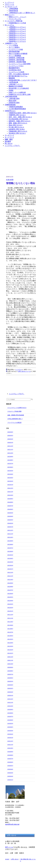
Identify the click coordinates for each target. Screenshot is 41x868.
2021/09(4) (10, 625)
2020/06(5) (10, 678)
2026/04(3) (10, 432)
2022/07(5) (10, 590)
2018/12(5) (10, 741)
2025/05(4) (10, 471)
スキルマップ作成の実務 (14, 411)
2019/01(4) (10, 738)
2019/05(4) (10, 723)
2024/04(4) (10, 516)
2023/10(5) (10, 537)
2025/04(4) (10, 474)
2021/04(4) (10, 643)
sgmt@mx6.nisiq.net (12, 824)
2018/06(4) (10, 762)
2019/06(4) (10, 720)
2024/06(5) (10, 509)
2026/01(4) (10, 442)
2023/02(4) (10, 565)
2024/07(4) (10, 506)
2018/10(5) (10, 748)
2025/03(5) (10, 478)
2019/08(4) (10, 713)
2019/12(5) (10, 699)
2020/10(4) (10, 664)
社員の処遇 (10, 180)
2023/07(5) (10, 548)
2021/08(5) (10, 629)
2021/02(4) (10, 650)
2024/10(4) (10, 495)
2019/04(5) (10, 727)
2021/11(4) (10, 618)
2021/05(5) (10, 639)
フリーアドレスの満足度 (14, 423)
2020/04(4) (10, 685)
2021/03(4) (10, 646)
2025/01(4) (10, 485)
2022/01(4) (10, 611)
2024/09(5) (10, 499)
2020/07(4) (10, 674)
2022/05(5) (10, 597)
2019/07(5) (10, 716)
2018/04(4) (10, 769)
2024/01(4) (10, 527)
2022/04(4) (10, 600)
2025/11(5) (10, 449)
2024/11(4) (10, 492)
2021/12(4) (10, 615)
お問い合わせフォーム (24, 371)
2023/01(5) (10, 569)
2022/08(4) (10, 586)
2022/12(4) (10, 572)
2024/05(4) (10, 513)
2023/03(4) (10, 562)
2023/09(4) (10, 541)
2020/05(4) (10, 681)
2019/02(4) (10, 734)
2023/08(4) (10, 544)
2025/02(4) (10, 481)
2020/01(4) (10, 695)
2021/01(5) (10, 653)
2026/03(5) (10, 435)
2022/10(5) (10, 579)
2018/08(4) (10, 755)
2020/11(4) (10, 660)
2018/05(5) (10, 766)
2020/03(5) (10, 688)
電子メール (9, 847)
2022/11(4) (10, 576)
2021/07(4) (10, 632)
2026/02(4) (10, 439)
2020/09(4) (10, 667)
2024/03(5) (10, 520)
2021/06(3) (10, 636)
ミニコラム (18, 370)
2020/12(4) (10, 657)
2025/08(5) (10, 460)
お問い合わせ (15, 859)
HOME (7, 859)
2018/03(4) (10, 773)
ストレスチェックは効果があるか (17, 408)
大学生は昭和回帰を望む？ (15, 419)
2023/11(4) (10, 534)
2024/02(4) (10, 523)
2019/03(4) (10, 731)
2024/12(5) (10, 488)
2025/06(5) (10, 467)
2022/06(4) (10, 593)
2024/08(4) (10, 502)
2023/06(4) (10, 551)
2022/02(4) (10, 607)
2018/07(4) (10, 759)
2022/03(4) (10, 604)
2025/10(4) (10, 453)
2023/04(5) (10, 558)
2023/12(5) (10, 530)
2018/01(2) (10, 780)
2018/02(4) (10, 776)
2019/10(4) (10, 706)
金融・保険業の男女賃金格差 (16, 415)
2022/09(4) (10, 583)
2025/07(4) (10, 463)
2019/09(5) (10, 709)
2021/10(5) (10, 622)
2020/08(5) (10, 671)
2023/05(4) (10, 555)
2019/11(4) (10, 702)
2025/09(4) (10, 456)
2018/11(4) (10, 745)
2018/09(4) (10, 752)
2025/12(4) (10, 446)
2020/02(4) (10, 692)
